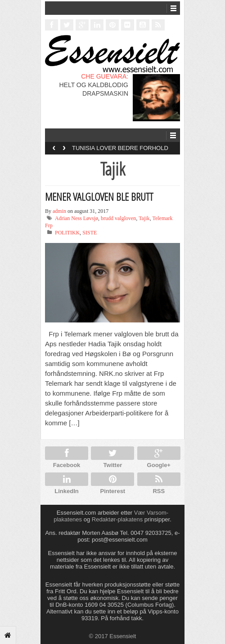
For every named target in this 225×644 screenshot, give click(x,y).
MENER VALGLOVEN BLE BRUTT (99, 196)
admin (59, 211)
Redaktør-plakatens (117, 519)
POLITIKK (67, 233)
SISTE (90, 233)
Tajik (144, 218)
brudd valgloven (118, 218)
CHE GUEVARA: (105, 76)
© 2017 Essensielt (113, 636)
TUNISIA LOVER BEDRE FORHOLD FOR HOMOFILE (120, 151)
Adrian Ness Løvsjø (76, 218)
